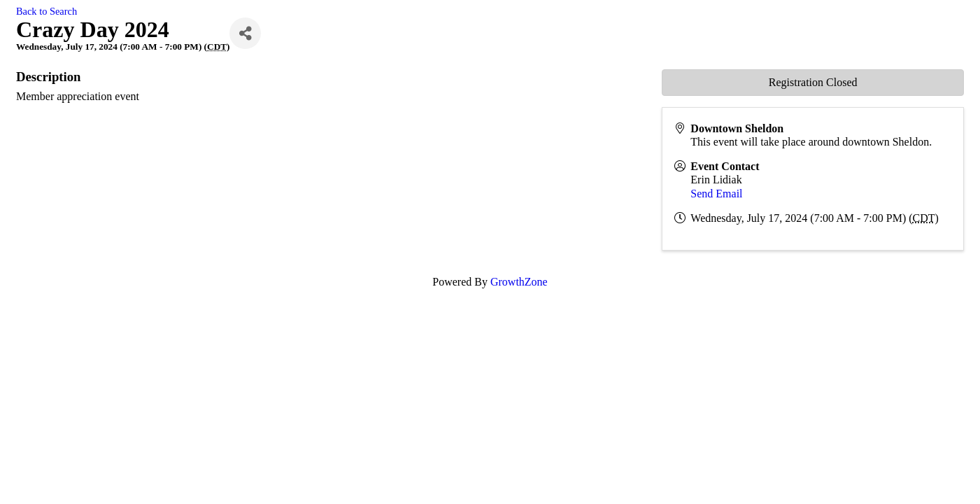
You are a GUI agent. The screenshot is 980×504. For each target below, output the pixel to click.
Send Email (716, 194)
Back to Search (47, 11)
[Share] (245, 33)
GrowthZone (519, 282)
